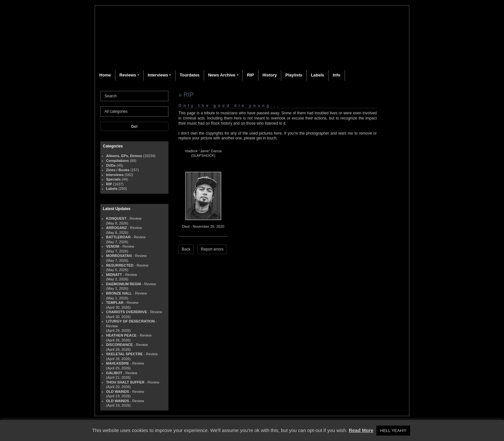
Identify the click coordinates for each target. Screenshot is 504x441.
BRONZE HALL (119, 293)
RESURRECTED (120, 265)
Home (105, 75)
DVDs (111, 165)
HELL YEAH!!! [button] (393, 431)
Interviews (158, 75)
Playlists (294, 75)
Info (337, 75)
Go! (135, 127)
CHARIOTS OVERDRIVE (126, 312)
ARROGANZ (117, 228)
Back (186, 249)
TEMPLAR (115, 303)
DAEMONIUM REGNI (124, 284)
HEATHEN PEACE (121, 335)
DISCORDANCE (119, 345)
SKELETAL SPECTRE (124, 354)
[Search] (134, 96)
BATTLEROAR (118, 237)
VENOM (113, 246)
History (270, 75)
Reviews (128, 75)
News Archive (222, 75)
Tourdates (190, 75)
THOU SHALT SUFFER (125, 382)
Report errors (212, 249)
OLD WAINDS (117, 392)
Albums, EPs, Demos (124, 156)
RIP (250, 75)
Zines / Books (118, 170)
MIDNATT (114, 275)
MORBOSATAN (119, 256)
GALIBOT (114, 373)
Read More (361, 430)
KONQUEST (116, 218)
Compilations (117, 161)
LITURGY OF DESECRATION (130, 321)
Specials (113, 179)
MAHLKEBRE (117, 363)
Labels (317, 75)
